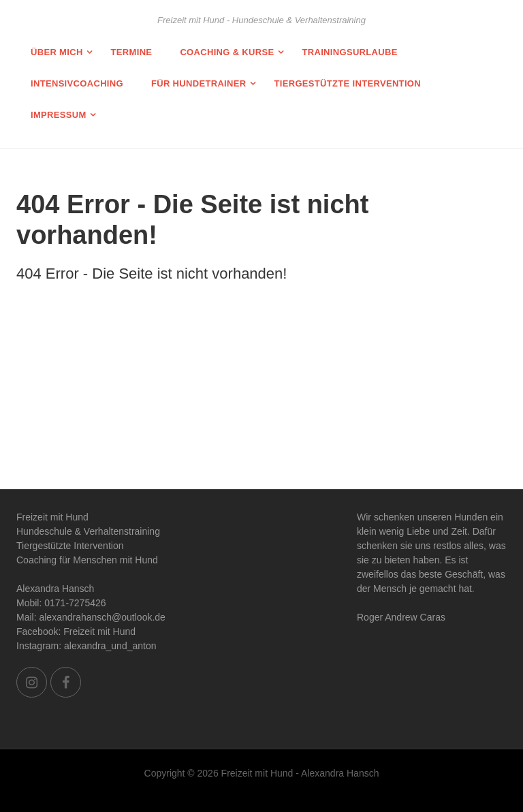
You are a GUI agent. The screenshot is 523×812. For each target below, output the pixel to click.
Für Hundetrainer (199, 83)
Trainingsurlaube (349, 52)
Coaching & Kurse (227, 52)
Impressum (59, 115)
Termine (132, 52)
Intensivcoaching (77, 83)
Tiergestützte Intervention (347, 83)
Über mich (57, 52)
